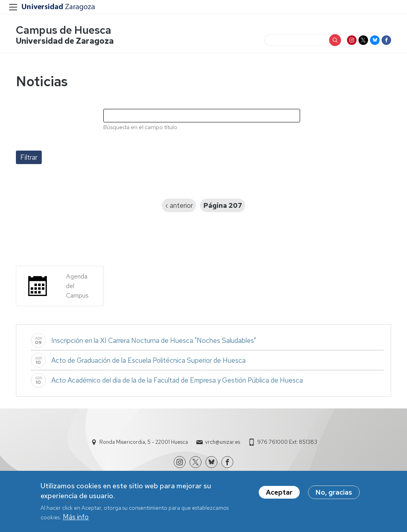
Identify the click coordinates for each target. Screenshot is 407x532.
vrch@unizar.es (223, 442)
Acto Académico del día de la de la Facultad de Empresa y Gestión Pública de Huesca (177, 380)
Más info (76, 519)
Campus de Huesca (64, 30)
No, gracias (334, 494)
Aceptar (279, 494)
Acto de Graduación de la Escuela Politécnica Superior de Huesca (148, 360)
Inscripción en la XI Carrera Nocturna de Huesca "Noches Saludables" (154, 340)
